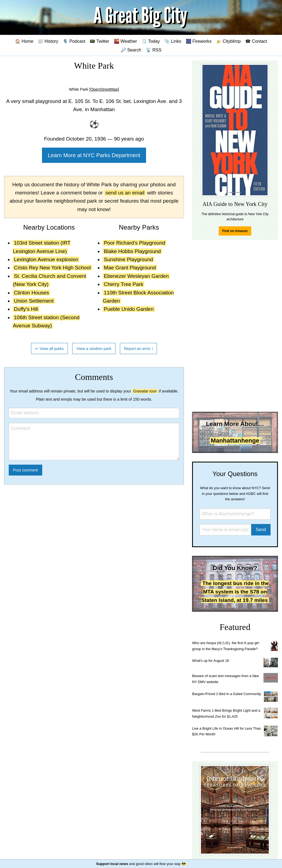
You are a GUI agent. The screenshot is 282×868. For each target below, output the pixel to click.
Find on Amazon (235, 231)
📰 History (48, 41)
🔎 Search (131, 50)
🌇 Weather (125, 41)
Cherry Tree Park (124, 284)
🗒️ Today (151, 41)
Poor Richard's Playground (134, 243)
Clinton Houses (31, 293)
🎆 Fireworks (199, 41)
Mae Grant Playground (130, 268)
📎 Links (173, 41)
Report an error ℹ (138, 349)
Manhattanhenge (235, 441)
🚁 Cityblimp (228, 41)
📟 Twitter (99, 41)
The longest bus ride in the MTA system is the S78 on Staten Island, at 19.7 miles (235, 592)
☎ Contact (256, 41)
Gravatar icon (145, 391)
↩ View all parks (49, 349)
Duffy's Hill (26, 309)
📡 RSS (154, 50)
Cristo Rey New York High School (52, 268)
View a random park (94, 349)
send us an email (125, 193)
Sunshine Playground (128, 259)
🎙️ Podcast (74, 41)
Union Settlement (34, 301)
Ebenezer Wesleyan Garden (136, 276)
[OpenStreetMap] (104, 89)
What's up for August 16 (210, 661)
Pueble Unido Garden (129, 309)
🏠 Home (24, 41)
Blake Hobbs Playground (132, 251)
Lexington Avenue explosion (46, 259)
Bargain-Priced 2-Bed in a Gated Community (227, 694)
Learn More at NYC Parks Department (94, 155)
